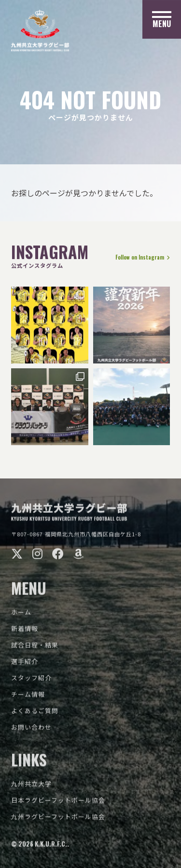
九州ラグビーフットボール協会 (58, 819)
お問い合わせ (31, 730)
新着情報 (25, 631)
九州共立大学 (31, 787)
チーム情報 (28, 697)
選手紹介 (25, 664)
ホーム (21, 615)
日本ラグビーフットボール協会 (58, 803)
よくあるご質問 (35, 714)
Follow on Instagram (142, 258)
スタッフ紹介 (31, 681)
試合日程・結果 (35, 648)
